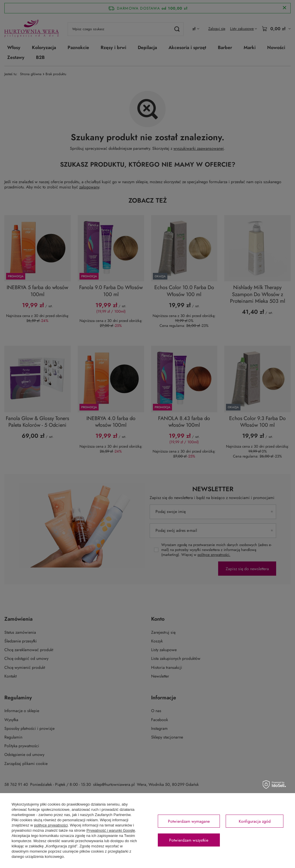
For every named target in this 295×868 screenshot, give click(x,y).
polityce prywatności (51, 825)
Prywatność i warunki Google (111, 830)
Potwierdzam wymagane (189, 821)
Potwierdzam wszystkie (189, 840)
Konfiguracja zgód (255, 821)
